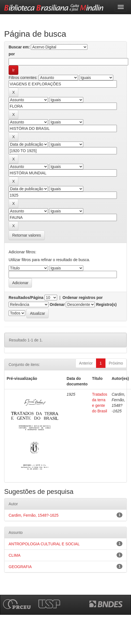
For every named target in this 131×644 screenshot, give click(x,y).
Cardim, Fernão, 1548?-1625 (34, 515)
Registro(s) (106, 304)
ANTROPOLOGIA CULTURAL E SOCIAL (44, 544)
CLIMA (15, 555)
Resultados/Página (26, 298)
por (12, 54)
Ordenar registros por (83, 298)
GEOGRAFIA (20, 567)
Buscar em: (19, 47)
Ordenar (57, 304)
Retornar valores (27, 235)
